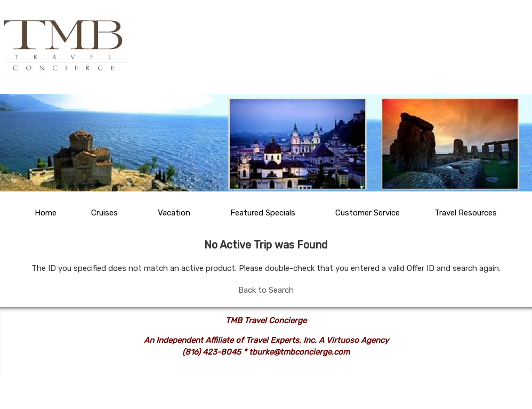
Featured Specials (263, 213)
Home (46, 213)
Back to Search (266, 290)
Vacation (174, 213)
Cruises (104, 213)
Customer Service (368, 213)
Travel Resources (466, 213)
